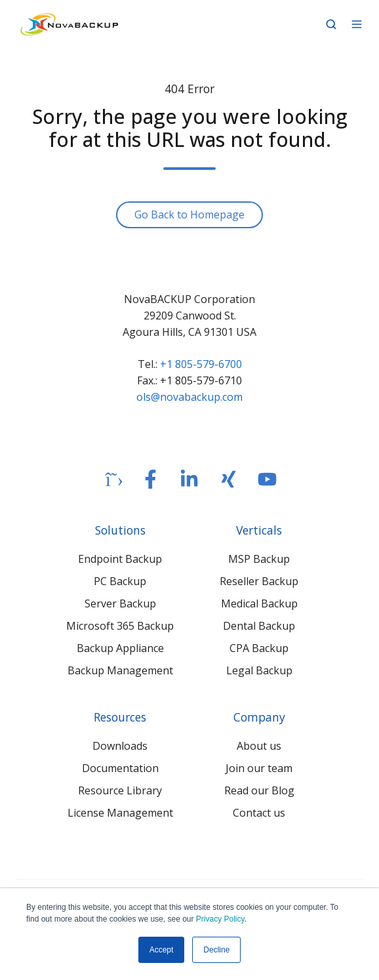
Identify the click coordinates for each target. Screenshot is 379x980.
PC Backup (120, 581)
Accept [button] (162, 950)
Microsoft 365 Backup (120, 626)
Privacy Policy (220, 919)
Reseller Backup (259, 581)
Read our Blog (259, 790)
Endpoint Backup (120, 559)
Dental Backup (259, 626)
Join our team (259, 768)
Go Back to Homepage (190, 214)
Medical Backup (259, 603)
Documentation (120, 768)
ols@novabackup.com (190, 397)
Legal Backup (259, 670)
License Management (120, 813)
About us (259, 746)
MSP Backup (259, 559)
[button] (331, 24)
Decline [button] (216, 950)
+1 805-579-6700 (201, 364)
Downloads (120, 746)
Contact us (259, 813)
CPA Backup (259, 648)
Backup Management (120, 670)
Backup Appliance (120, 648)
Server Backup (120, 603)
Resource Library (120, 790)
